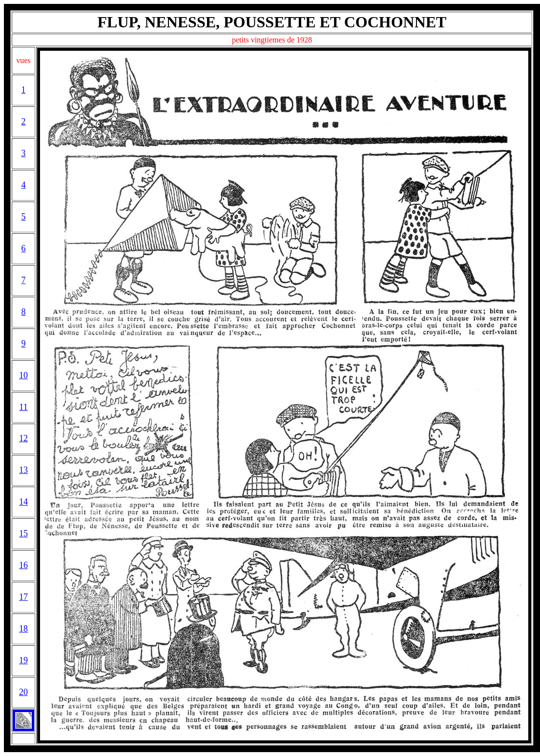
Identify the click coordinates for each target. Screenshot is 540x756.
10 (23, 375)
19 (23, 660)
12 (23, 438)
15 (23, 533)
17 (23, 597)
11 (23, 407)
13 (23, 470)
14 (23, 502)
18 (23, 629)
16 (23, 565)
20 (23, 692)
